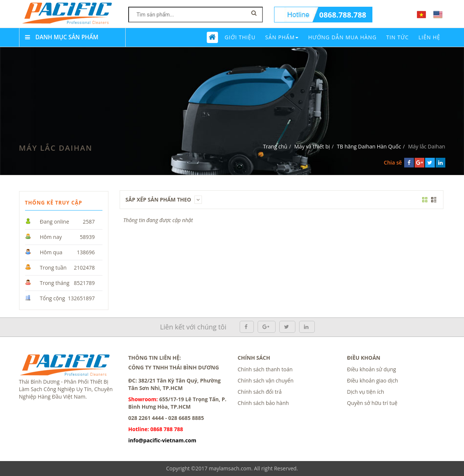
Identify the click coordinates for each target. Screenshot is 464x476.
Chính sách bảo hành (263, 403)
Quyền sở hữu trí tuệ (372, 403)
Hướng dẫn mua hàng (342, 37)
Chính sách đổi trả (260, 392)
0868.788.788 (343, 15)
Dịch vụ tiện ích (365, 392)
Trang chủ (275, 146)
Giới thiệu (240, 37)
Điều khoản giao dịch (373, 380)
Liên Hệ (429, 37)
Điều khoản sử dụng (371, 369)
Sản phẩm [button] (282, 37)
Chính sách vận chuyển (266, 380)
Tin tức (397, 37)
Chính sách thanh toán (265, 369)
